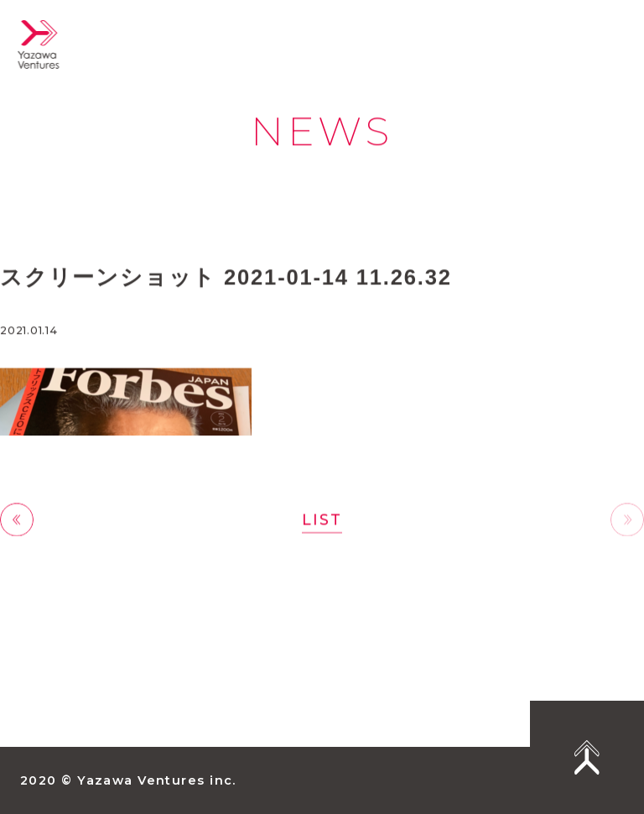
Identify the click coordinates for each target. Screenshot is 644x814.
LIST (322, 520)
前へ (17, 521)
